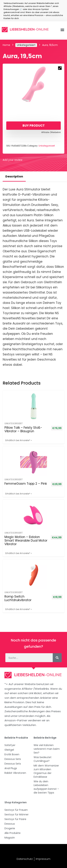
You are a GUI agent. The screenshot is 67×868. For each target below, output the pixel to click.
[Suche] (57, 658)
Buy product (34, 126)
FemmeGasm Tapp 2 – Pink (26, 484)
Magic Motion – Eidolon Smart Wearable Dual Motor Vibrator (26, 540)
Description (14, 176)
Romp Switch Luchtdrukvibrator (18, 598)
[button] (62, 30)
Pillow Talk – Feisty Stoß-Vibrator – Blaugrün (23, 429)
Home (6, 45)
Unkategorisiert (26, 45)
